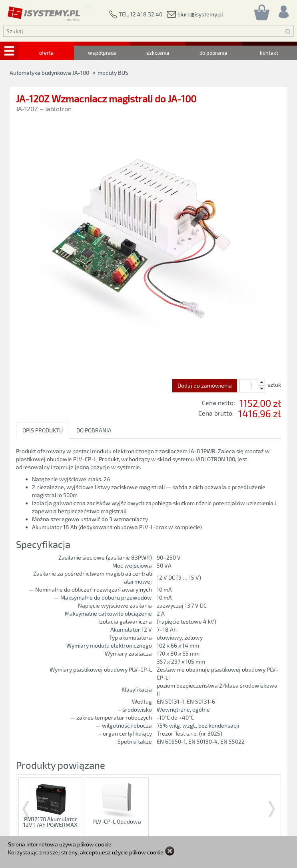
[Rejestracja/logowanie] (283, 10)
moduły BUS (113, 73)
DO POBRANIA (94, 430)
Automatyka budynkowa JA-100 (49, 73)
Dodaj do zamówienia (205, 385)
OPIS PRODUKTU (43, 430)
